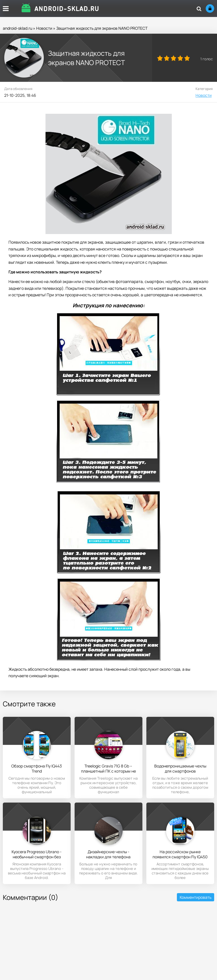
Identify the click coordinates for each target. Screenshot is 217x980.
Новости (44, 28)
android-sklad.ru (18, 28)
